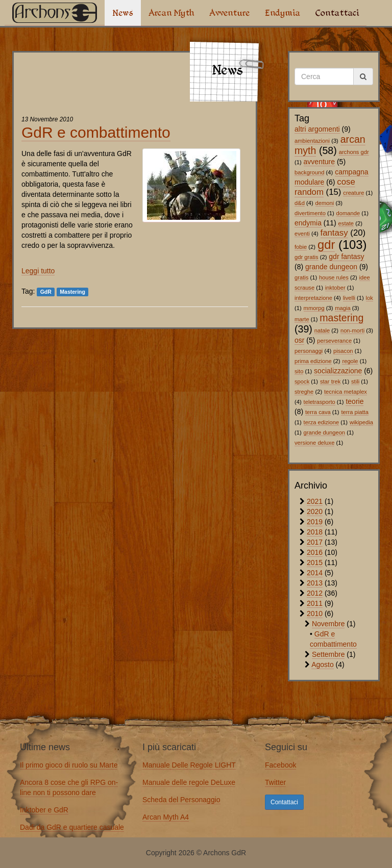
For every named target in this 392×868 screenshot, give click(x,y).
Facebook (280, 765)
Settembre (328, 654)
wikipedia (361, 422)
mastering (341, 318)
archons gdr (354, 152)
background (309, 172)
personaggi (309, 351)
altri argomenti (317, 129)
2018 (315, 532)
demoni (325, 203)
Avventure (229, 13)
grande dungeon (331, 267)
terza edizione (322, 422)
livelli (349, 298)
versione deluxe (314, 443)
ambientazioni (312, 141)
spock (302, 381)
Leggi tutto (38, 271)
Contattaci (337, 13)
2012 (315, 593)
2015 (315, 563)
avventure (319, 162)
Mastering (72, 292)
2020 (315, 512)
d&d (300, 203)
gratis (301, 277)
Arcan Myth (171, 13)
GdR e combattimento (96, 132)
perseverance (334, 341)
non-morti (352, 330)
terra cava (318, 412)
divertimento (310, 213)
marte (302, 319)
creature (353, 193)
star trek (330, 381)
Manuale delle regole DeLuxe (189, 782)
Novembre (328, 624)
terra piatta (354, 412)
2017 (315, 542)
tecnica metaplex (346, 392)
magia (342, 308)
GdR (46, 292)
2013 (315, 583)
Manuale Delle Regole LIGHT (189, 765)
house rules (334, 277)
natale (322, 330)
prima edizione (313, 361)
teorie (354, 401)
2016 (315, 552)
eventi (302, 234)
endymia (308, 223)
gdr (326, 245)
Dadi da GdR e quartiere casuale (72, 827)
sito (299, 371)
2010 (315, 614)
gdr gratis (307, 257)
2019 (315, 522)
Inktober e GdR (44, 810)
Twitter (275, 782)
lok (370, 298)
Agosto (323, 665)
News (123, 13)
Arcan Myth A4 (166, 817)
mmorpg (314, 308)
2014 (315, 573)
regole (350, 361)
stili (355, 381)
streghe (304, 392)
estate (346, 223)
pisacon (343, 351)
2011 (315, 603)
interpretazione (313, 298)
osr (299, 340)
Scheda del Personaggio (181, 800)
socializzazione (338, 371)
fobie (301, 247)
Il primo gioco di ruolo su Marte (69, 765)
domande (348, 213)
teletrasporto (320, 402)
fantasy (334, 233)
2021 (315, 501)
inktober (335, 288)
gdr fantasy (346, 257)
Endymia (283, 13)
